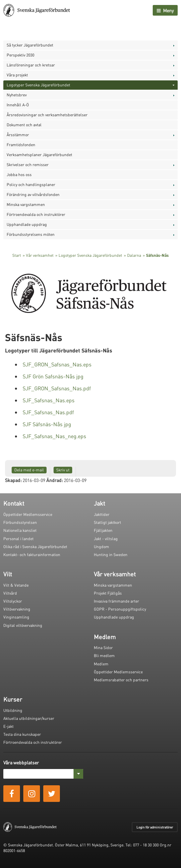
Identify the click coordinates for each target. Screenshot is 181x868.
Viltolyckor (13, 601)
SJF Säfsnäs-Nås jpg (47, 424)
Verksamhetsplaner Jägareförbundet (39, 155)
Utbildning (13, 710)
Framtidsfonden (21, 145)
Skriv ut (63, 470)
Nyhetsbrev (17, 95)
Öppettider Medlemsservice (28, 514)
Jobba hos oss (19, 175)
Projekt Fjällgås (108, 593)
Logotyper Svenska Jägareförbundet (38, 85)
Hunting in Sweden (111, 555)
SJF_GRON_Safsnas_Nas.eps (57, 364)
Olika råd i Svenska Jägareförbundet (35, 547)
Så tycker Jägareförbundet (30, 45)
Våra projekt (17, 75)
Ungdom (101, 547)
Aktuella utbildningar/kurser (29, 718)
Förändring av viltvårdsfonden (33, 194)
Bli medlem (104, 656)
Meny (165, 10)
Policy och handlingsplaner (31, 185)
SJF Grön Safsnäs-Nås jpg (53, 376)
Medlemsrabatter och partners (121, 680)
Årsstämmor (18, 135)
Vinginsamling (16, 617)
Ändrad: (55, 480)
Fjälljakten (103, 530)
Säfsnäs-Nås (157, 255)
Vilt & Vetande (16, 585)
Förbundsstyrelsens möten (31, 234)
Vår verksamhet (40, 255)
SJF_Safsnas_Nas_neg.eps (54, 436)
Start (17, 255)
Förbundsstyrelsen (20, 522)
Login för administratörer (155, 827)
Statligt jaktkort (107, 522)
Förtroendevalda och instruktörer (36, 214)
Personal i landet (18, 539)
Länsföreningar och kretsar (31, 65)
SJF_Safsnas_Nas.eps (49, 400)
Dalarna (134, 255)
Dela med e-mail (29, 470)
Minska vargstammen (26, 204)
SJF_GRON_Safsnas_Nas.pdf (57, 388)
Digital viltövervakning (23, 625)
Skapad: (13, 480)
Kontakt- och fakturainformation (32, 555)
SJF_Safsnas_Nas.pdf (48, 412)
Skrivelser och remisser (28, 165)
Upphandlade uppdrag (27, 224)
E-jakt (8, 726)
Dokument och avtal (24, 125)
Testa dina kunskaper (22, 734)
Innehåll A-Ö (18, 105)
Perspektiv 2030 (20, 55)
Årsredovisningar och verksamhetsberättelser (47, 115)
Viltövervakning (17, 609)
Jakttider (102, 514)
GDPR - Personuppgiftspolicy (120, 609)
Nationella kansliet (20, 530)
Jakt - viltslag (106, 539)
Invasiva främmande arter (116, 601)
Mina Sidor (103, 648)
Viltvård (10, 593)
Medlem (101, 664)
